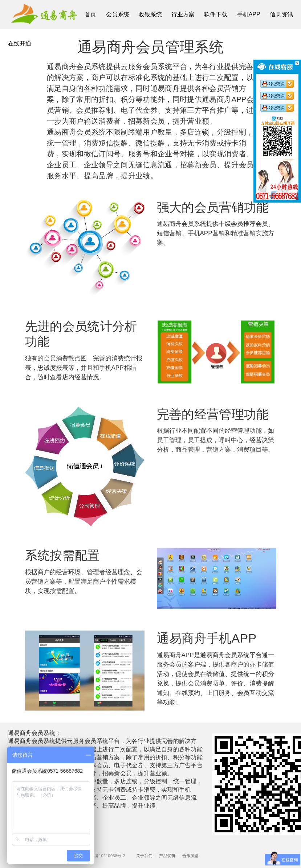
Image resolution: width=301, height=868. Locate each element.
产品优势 (167, 856)
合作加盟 (190, 856)
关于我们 (144, 856)
